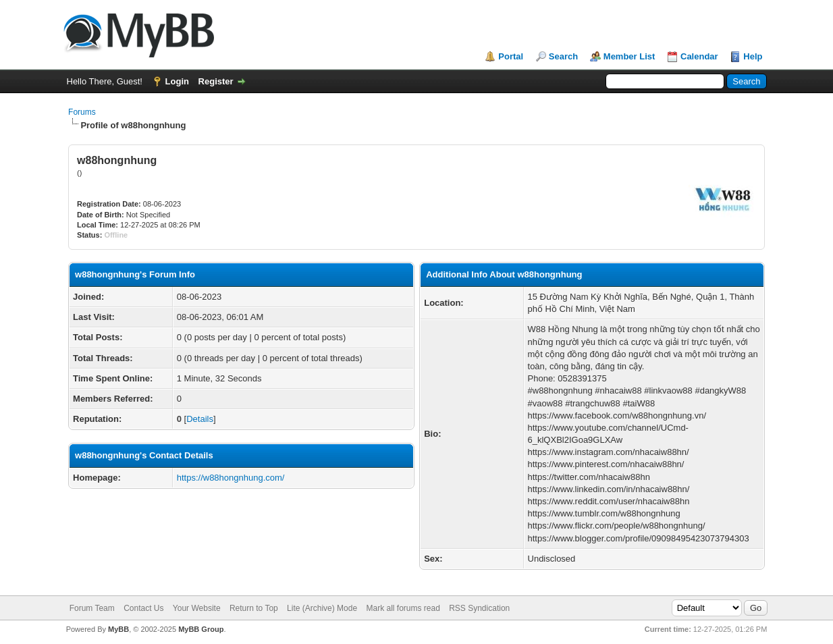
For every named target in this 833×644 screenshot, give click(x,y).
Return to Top (254, 608)
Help (753, 56)
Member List (629, 56)
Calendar (699, 56)
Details (200, 419)
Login (177, 81)
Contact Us (143, 608)
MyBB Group (201, 629)
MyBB (118, 629)
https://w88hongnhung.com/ (231, 478)
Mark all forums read (403, 608)
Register (216, 81)
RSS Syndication (479, 608)
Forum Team (92, 608)
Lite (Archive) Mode (322, 608)
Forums (82, 112)
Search (563, 56)
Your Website (197, 608)
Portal (511, 56)
